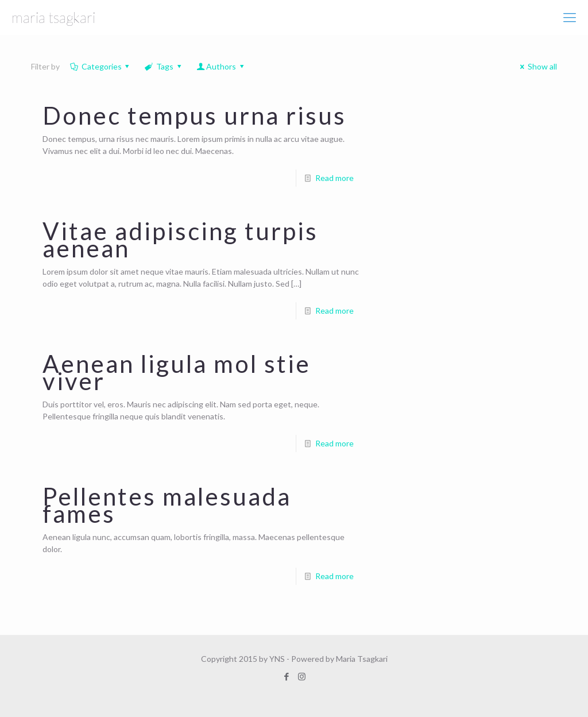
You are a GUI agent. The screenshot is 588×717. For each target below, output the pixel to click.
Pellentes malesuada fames (167, 505)
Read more (334, 178)
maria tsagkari (53, 17)
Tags (164, 66)
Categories (100, 66)
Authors (221, 66)
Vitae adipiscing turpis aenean (180, 240)
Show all (537, 66)
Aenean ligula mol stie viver (177, 372)
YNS (277, 659)
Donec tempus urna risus (194, 115)
